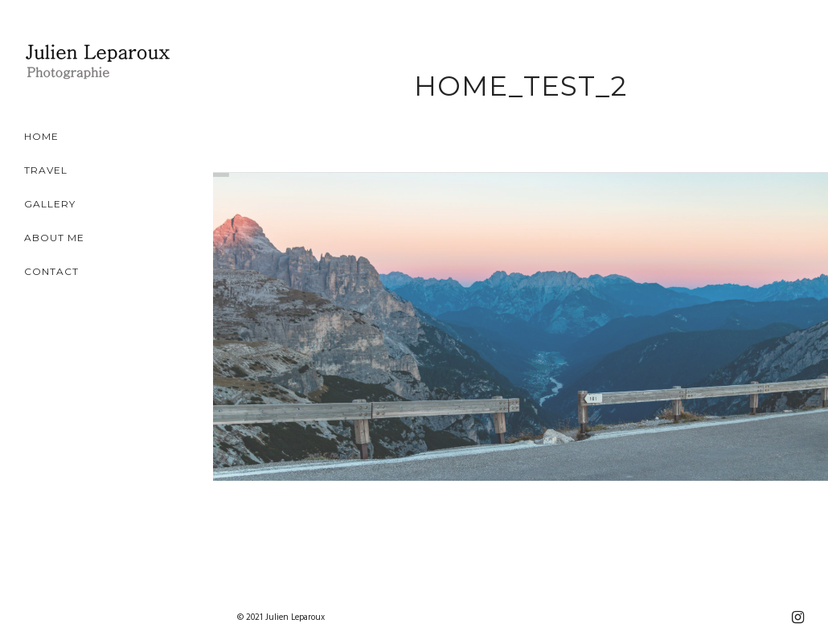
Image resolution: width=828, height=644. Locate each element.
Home (41, 136)
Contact (51, 271)
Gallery (50, 204)
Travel (46, 170)
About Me (54, 238)
